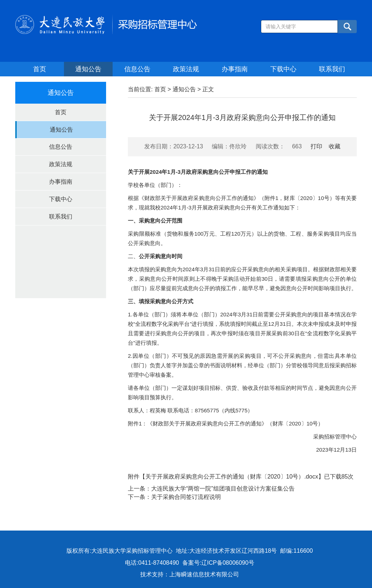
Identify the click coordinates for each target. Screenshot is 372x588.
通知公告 (88, 69)
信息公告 (137, 69)
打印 (316, 146)
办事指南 (235, 69)
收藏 (335, 146)
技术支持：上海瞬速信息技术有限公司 (190, 574)
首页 (40, 69)
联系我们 (332, 69)
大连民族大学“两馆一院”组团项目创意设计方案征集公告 (223, 489)
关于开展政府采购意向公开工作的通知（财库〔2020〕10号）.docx (232, 477)
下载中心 (283, 69)
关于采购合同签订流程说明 (186, 497)
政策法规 (186, 69)
